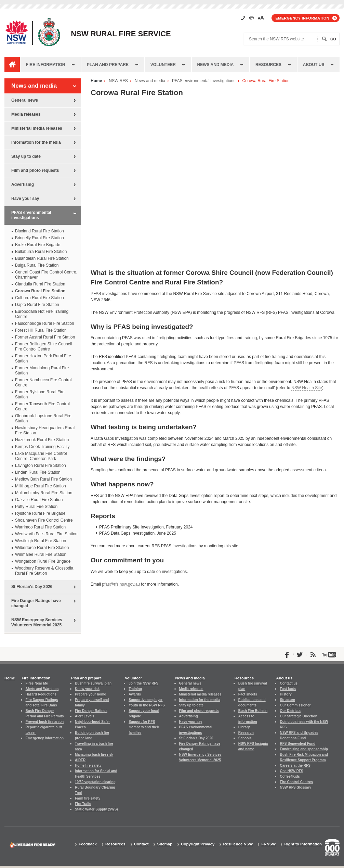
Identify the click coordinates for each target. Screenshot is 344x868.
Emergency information (302, 18)
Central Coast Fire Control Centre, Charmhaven (46, 275)
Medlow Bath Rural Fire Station (43, 479)
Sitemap (165, 844)
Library (244, 727)
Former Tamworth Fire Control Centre (42, 406)
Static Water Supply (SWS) (96, 809)
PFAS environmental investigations (204, 81)
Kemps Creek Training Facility (42, 447)
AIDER (80, 760)
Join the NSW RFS (143, 683)
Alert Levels (85, 716)
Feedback (88, 844)
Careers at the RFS (295, 765)
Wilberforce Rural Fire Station (42, 548)
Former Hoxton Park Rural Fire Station (43, 359)
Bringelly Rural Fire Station (39, 238)
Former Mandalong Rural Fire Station (42, 371)
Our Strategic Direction (298, 716)
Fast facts (288, 689)
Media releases (26, 114)
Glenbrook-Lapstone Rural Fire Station (43, 418)
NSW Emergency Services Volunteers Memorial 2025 (37, 622)
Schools (245, 738)
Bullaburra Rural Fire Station (41, 252)
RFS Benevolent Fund (297, 744)
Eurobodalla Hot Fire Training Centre (42, 314)
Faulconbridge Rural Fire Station (45, 323)
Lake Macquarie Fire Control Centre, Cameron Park (41, 456)
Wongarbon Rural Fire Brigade (43, 561)
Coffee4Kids (290, 776)
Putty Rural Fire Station (36, 507)
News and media (216, 65)
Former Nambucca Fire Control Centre (43, 382)
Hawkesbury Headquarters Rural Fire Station (45, 430)
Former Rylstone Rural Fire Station (40, 394)
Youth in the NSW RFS (147, 705)
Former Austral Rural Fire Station (45, 337)
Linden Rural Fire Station (38, 472)
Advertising (23, 184)
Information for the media (36, 142)
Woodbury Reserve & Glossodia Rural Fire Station (44, 571)
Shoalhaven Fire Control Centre (44, 520)
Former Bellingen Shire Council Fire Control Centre (43, 347)
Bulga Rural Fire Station (37, 265)
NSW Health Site (307, 388)
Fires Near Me (37, 683)
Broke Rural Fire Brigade (38, 245)
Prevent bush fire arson (45, 722)
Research (246, 733)
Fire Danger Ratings (91, 711)
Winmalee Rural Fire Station (41, 554)
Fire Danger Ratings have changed (36, 603)
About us (314, 65)
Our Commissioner (295, 705)
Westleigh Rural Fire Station (41, 541)
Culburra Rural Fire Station (39, 298)
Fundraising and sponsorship (304, 749)
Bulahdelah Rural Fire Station (42, 258)
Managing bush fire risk (94, 755)
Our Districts (290, 711)
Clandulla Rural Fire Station (40, 284)
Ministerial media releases (37, 128)
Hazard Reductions (41, 694)
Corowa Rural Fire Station (266, 81)
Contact (141, 844)
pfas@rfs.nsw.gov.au (121, 584)
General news (25, 100)
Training (135, 689)
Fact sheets (248, 694)
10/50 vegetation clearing (95, 782)
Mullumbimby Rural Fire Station (44, 493)
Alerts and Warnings (42, 689)
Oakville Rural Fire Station (39, 500)
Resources (268, 65)
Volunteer (163, 65)
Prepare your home (90, 694)
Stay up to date (26, 156)
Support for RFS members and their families (144, 727)
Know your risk (87, 689)
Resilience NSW (238, 844)
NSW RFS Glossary (295, 787)
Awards (135, 694)
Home (96, 81)
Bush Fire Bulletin (253, 711)
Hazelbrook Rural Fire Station (42, 440)
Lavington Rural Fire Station (41, 465)
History (286, 694)
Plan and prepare (108, 65)
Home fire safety (88, 765)
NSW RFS (118, 81)
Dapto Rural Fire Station (37, 305)
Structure (287, 700)
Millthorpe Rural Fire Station (41, 486)
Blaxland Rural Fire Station (39, 231)
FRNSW (268, 844)
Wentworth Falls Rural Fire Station (46, 534)
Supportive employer (145, 700)
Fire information (45, 65)
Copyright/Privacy (198, 844)
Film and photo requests (35, 170)
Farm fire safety (88, 798)
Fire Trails (83, 804)
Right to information (303, 844)
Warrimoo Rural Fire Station (40, 527)
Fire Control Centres (296, 782)
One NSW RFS (291, 771)
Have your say (25, 199)
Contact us (289, 683)
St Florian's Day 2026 (32, 587)
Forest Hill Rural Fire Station (41, 330)
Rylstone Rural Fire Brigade (40, 513)
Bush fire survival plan (93, 683)
